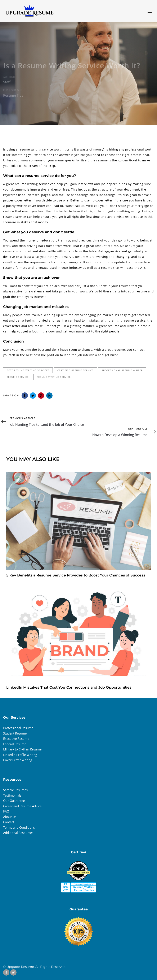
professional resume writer (122, 370)
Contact (9, 822)
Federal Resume (15, 744)
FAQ (6, 811)
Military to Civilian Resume (22, 749)
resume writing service (54, 377)
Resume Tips (13, 95)
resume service (18, 377)
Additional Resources (18, 833)
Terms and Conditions (19, 827)
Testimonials (12, 795)
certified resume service (75, 370)
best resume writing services (28, 370)
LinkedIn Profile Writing (20, 755)
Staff (7, 82)
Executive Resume (16, 739)
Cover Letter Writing (18, 760)
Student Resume (15, 733)
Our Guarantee (14, 801)
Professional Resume (18, 728)
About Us (10, 817)
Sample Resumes (15, 790)
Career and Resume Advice (22, 806)
